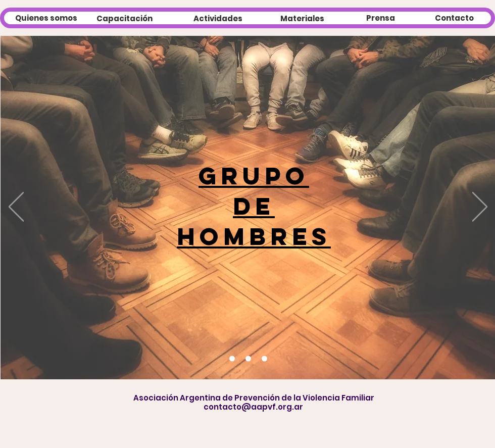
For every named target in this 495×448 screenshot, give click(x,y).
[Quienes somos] (46, 18)
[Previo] (16, 208)
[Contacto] (454, 18)
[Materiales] (302, 18)
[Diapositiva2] (232, 359)
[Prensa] (380, 18)
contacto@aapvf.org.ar (253, 407)
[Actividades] (218, 18)
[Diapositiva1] (264, 359)
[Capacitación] (125, 18)
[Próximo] (480, 208)
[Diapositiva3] (248, 359)
